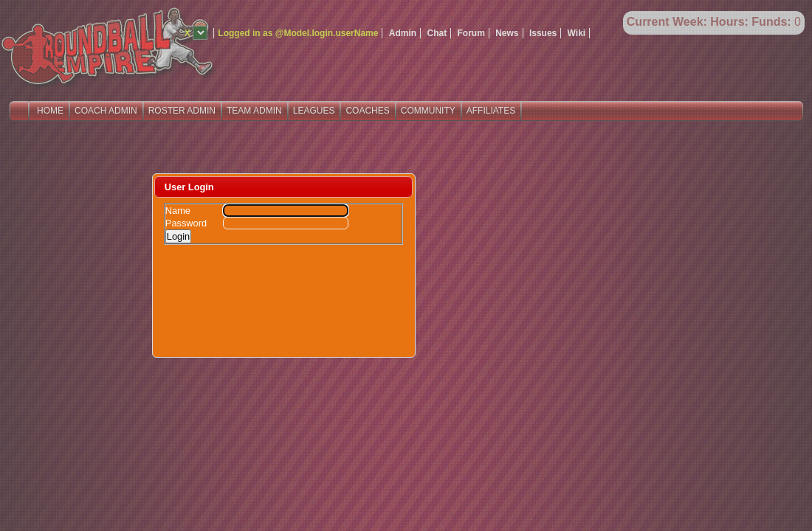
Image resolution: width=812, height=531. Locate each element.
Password (186, 223)
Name (178, 211)
